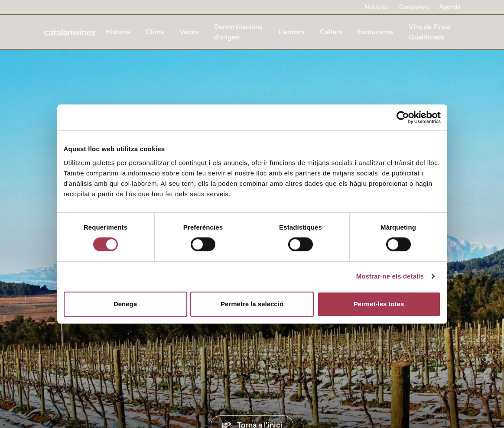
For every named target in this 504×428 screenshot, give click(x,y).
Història (118, 32)
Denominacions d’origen (238, 32)
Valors (189, 32)
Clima (155, 32)
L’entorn (291, 32)
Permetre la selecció (252, 304)
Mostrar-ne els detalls (390, 276)
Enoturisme (375, 32)
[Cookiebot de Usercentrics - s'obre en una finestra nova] (403, 117)
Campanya (414, 7)
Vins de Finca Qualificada (429, 32)
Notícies (377, 7)
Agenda (450, 7)
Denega (125, 304)
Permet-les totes (379, 304)
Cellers (331, 32)
